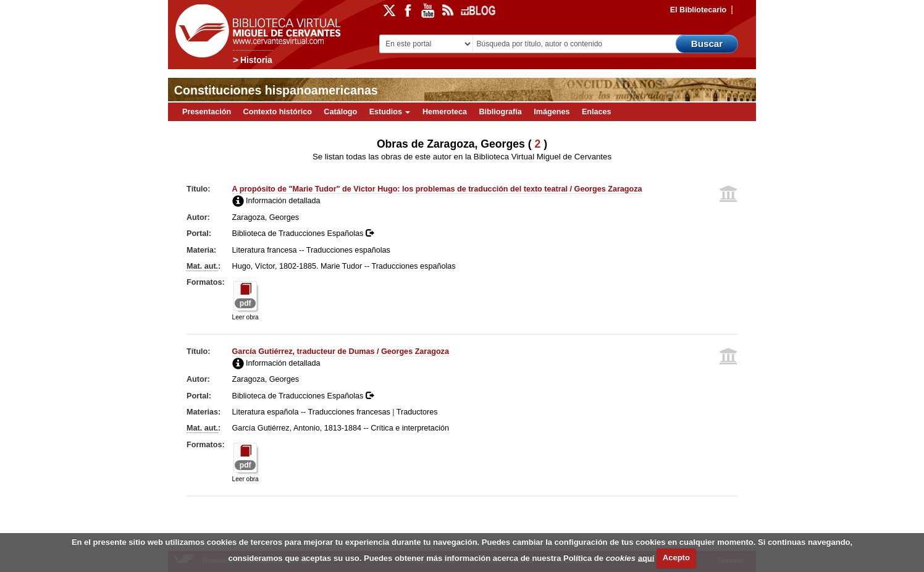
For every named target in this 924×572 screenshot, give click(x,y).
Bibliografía (501, 112)
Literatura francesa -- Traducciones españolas (311, 250)
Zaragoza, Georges (266, 217)
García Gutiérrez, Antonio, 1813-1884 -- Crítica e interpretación (341, 428)
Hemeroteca (445, 112)
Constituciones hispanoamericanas (276, 90)
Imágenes (552, 112)
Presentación (207, 112)
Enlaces (597, 112)
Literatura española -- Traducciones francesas (311, 412)
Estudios (390, 112)
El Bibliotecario (699, 10)
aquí (646, 557)
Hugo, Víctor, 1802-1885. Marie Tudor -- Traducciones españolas (344, 266)
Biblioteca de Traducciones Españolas (303, 233)
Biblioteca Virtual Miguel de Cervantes (255, 31)
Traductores (417, 412)
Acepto (676, 557)
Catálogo (340, 112)
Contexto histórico (278, 112)
